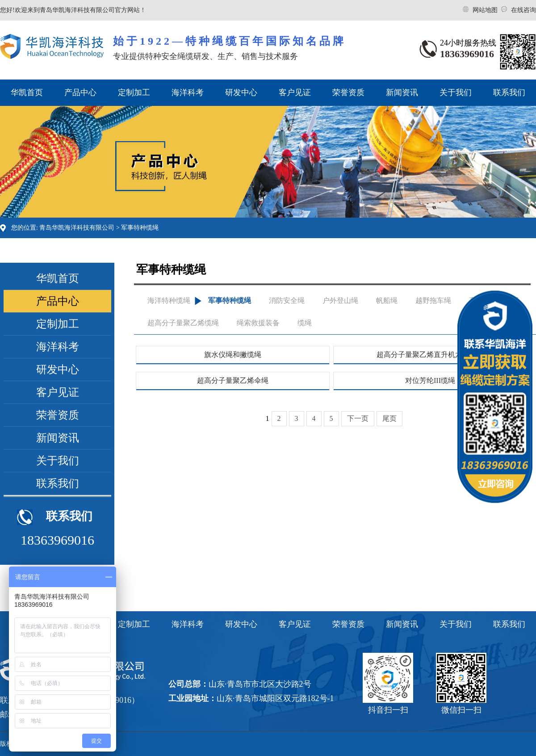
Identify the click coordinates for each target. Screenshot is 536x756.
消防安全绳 (287, 300)
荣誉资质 (348, 92)
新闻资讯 (402, 92)
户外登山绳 (340, 300)
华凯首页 (27, 92)
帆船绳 (387, 300)
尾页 (389, 418)
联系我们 (509, 92)
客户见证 (295, 92)
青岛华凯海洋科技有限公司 (77, 228)
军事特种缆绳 (140, 228)
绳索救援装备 (258, 323)
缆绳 (305, 323)
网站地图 (486, 10)
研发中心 (241, 92)
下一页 (358, 418)
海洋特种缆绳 (169, 300)
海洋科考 (188, 92)
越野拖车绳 (433, 300)
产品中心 (80, 92)
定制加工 (134, 92)
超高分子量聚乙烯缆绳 (183, 323)
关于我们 (456, 92)
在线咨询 (523, 10)
